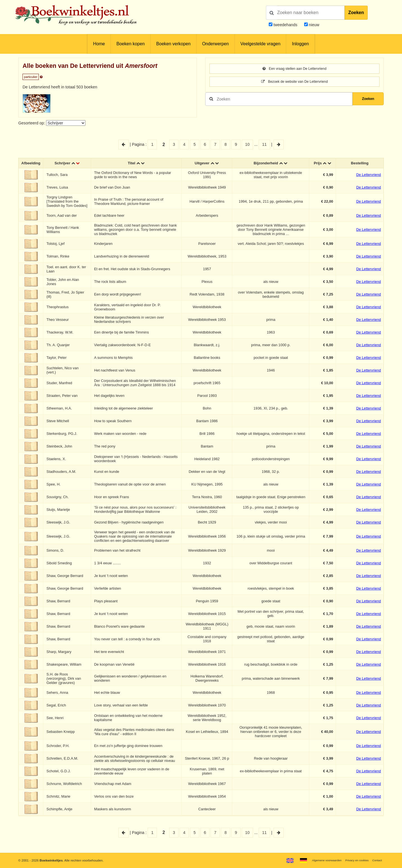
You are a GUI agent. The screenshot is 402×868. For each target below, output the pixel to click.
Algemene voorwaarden (320, 860)
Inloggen (300, 44)
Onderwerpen (215, 44)
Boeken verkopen (173, 44)
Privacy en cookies (354, 860)
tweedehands (285, 25)
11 (265, 144)
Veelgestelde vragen (260, 44)
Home (99, 44)
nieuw (314, 25)
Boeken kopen (130, 44)
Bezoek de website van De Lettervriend (294, 82)
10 (247, 144)
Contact (376, 860)
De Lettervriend (369, 175)
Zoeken (356, 13)
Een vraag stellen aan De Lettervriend (294, 69)
